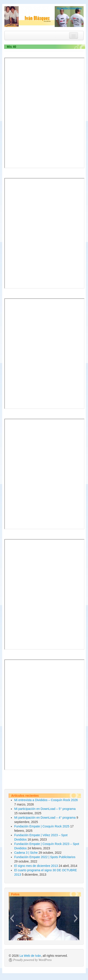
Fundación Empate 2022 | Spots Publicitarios (45, 857)
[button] (12, 918)
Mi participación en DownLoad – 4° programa (45, 818)
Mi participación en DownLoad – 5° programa (45, 809)
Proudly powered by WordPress (32, 960)
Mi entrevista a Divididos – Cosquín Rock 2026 (46, 800)
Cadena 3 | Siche (26, 853)
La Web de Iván (30, 956)
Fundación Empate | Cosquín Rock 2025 (42, 826)
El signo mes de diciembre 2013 (36, 866)
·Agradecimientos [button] (69, 8)
